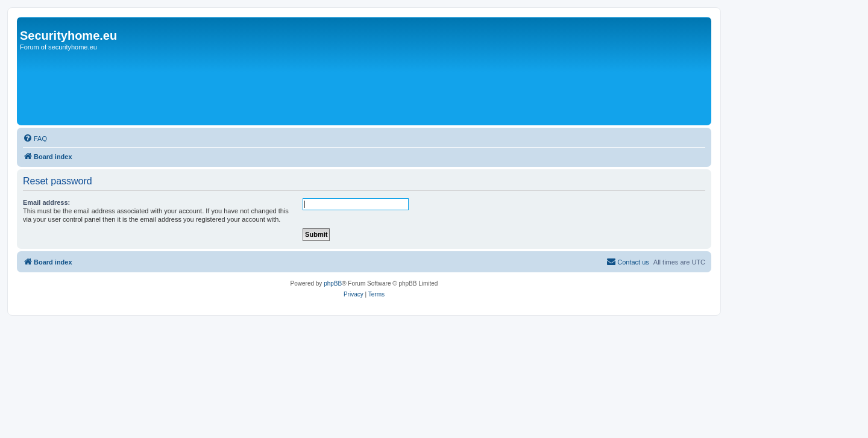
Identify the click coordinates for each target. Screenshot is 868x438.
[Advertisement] (390, 47)
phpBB (333, 283)
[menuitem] (35, 139)
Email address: (46, 202)
